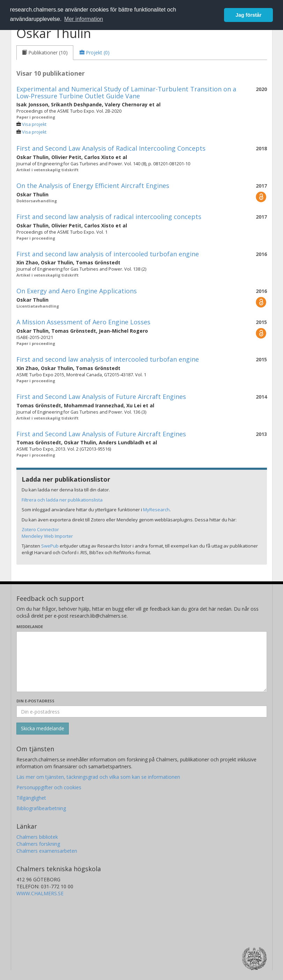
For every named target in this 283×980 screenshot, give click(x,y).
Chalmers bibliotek (37, 837)
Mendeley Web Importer (47, 536)
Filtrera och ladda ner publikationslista (62, 500)
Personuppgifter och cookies (49, 787)
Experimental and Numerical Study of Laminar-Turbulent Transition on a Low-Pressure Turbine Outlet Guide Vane (126, 92)
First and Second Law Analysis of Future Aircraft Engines (101, 397)
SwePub (50, 546)
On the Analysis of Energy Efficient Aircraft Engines (93, 186)
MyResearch (156, 510)
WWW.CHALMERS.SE (40, 893)
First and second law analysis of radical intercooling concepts (109, 217)
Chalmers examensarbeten (47, 851)
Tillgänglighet (31, 798)
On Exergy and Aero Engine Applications (77, 291)
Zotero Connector (40, 529)
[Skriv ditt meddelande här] (142, 662)
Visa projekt (34, 124)
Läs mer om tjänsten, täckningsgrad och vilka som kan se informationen (98, 777)
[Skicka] (43, 729)
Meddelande (30, 627)
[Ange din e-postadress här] (142, 711)
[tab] (45, 53)
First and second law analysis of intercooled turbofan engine (108, 254)
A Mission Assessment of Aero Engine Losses (83, 322)
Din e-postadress (35, 701)
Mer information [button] (84, 19)
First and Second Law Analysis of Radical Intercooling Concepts (111, 148)
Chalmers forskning (38, 844)
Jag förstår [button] (248, 15)
